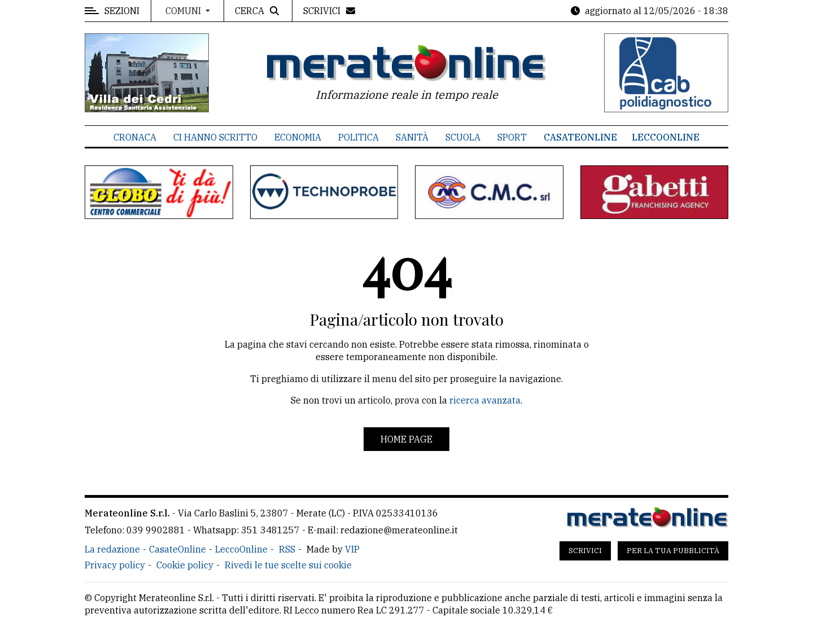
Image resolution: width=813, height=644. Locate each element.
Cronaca (135, 137)
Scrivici (585, 551)
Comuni (184, 11)
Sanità (412, 137)
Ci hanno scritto (215, 137)
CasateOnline (580, 137)
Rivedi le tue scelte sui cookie (288, 565)
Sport (512, 137)
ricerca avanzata (485, 400)
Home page (406, 439)
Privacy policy (115, 565)
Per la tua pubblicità (673, 551)
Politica (359, 137)
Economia (298, 137)
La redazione (112, 549)
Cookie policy (185, 565)
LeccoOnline (666, 137)
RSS (287, 549)
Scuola (463, 137)
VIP (352, 549)
